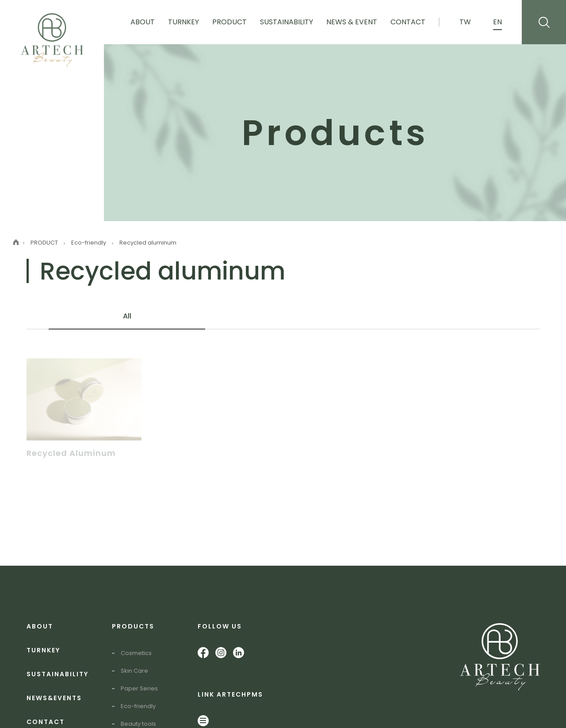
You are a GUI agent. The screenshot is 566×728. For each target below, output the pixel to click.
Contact (408, 22)
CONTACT (46, 722)
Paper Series (139, 688)
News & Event (352, 22)
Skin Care (134, 671)
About (143, 22)
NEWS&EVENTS (54, 698)
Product (229, 22)
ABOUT (40, 626)
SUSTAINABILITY (57, 674)
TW (465, 22)
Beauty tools (138, 724)
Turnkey (184, 22)
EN (497, 22)
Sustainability (287, 22)
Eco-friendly (138, 706)
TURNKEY (43, 650)
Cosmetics (136, 653)
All (127, 316)
